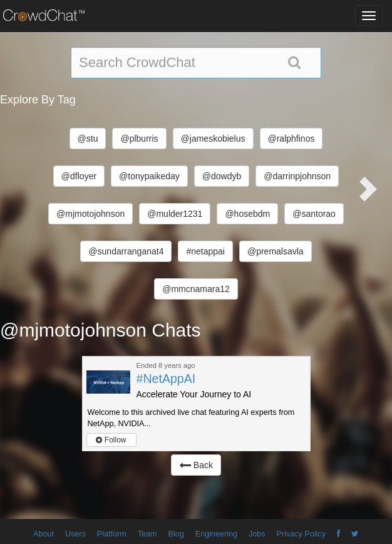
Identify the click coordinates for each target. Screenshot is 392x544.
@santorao (314, 214)
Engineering (216, 534)
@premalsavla (276, 251)
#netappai (205, 251)
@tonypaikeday (149, 176)
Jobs (257, 534)
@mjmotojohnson (90, 214)
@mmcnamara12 (196, 289)
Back (196, 465)
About (44, 534)
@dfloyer (79, 176)
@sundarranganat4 (126, 251)
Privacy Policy (301, 534)
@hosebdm (247, 214)
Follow (111, 440)
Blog (176, 534)
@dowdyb (222, 176)
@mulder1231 (175, 214)
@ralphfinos (291, 139)
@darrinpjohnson (297, 176)
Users (75, 534)
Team (147, 534)
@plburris (139, 139)
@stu (88, 139)
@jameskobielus (213, 139)
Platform (112, 534)
